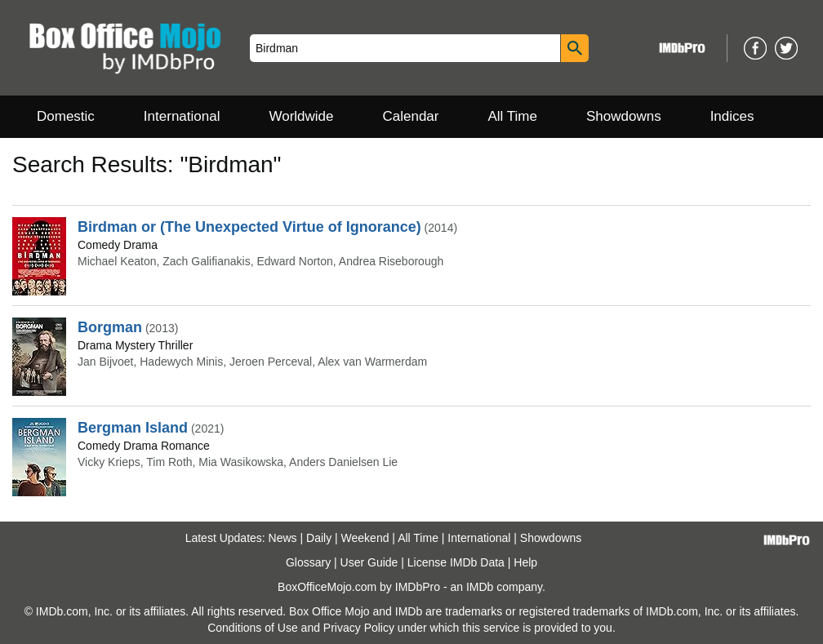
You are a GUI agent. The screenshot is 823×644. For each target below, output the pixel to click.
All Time (513, 116)
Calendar (411, 116)
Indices (732, 116)
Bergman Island (133, 428)
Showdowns (624, 116)
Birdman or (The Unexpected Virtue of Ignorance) (249, 227)
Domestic (66, 116)
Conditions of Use (253, 628)
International (182, 116)
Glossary (308, 562)
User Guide (369, 562)
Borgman (110, 327)
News (283, 538)
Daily (319, 538)
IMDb (480, 587)
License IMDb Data (456, 562)
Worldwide (301, 116)
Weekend (365, 538)
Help (525, 562)
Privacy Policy (359, 628)
